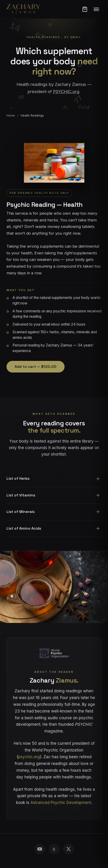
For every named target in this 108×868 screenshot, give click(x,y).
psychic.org (29, 757)
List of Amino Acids (24, 528)
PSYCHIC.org (66, 91)
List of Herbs (18, 478)
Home (11, 115)
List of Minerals (21, 512)
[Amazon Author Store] (54, 849)
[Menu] (96, 9)
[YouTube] (40, 849)
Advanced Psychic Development (61, 803)
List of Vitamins (21, 495)
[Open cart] (85, 9)
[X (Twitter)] (69, 849)
